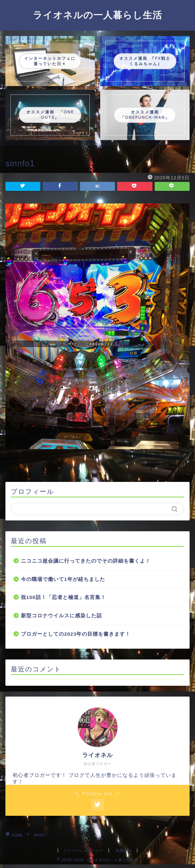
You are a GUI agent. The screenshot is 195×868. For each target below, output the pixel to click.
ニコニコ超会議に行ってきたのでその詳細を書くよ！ (86, 561)
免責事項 (124, 851)
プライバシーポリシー (83, 851)
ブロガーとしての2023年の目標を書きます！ (76, 634)
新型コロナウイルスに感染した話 (61, 616)
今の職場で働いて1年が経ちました (63, 579)
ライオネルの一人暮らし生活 (97, 15)
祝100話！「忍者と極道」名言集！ (63, 597)
